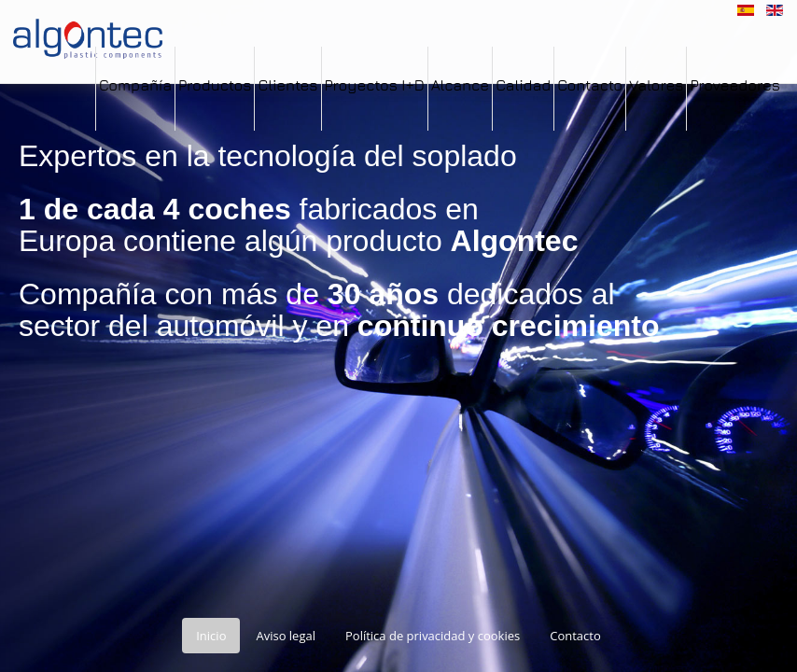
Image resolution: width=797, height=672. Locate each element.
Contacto (590, 85)
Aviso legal (286, 636)
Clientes (287, 85)
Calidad (523, 85)
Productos (215, 85)
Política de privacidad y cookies (433, 636)
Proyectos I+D (375, 85)
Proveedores (735, 85)
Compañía (135, 85)
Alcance (460, 85)
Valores (656, 85)
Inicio (211, 636)
